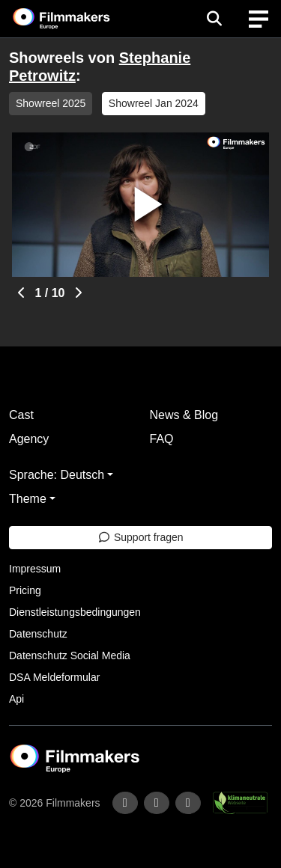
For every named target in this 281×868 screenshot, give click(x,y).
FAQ (162, 439)
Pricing (25, 590)
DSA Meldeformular (54, 677)
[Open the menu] (214, 19)
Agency (29, 439)
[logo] (79, 19)
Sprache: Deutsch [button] (57, 475)
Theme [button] (28, 499)
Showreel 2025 (51, 103)
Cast (21, 415)
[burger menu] (259, 19)
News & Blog (184, 415)
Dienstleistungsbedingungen (75, 612)
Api (16, 699)
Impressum (35, 569)
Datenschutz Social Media (70, 655)
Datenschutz (38, 634)
